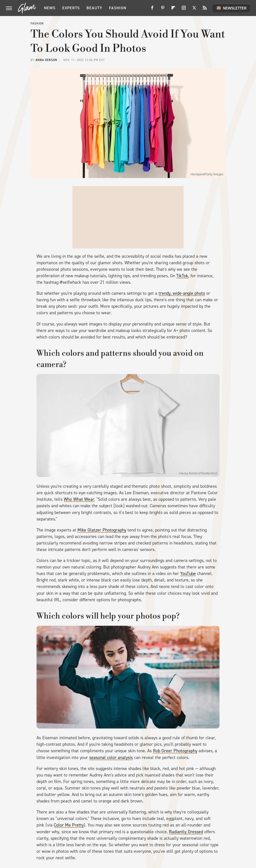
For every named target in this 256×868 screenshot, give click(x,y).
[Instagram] (184, 10)
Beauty (94, 8)
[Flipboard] (173, 10)
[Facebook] (152, 10)
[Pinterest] (163, 10)
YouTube (188, 573)
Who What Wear (79, 499)
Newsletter (231, 8)
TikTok (182, 276)
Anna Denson (46, 60)
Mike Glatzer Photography (102, 530)
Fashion (118, 8)
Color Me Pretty (69, 825)
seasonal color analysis (111, 757)
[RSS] (205, 10)
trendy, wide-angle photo (182, 293)
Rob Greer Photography (175, 751)
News (50, 8)
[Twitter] (194, 10)
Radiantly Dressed (186, 832)
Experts (71, 8)
